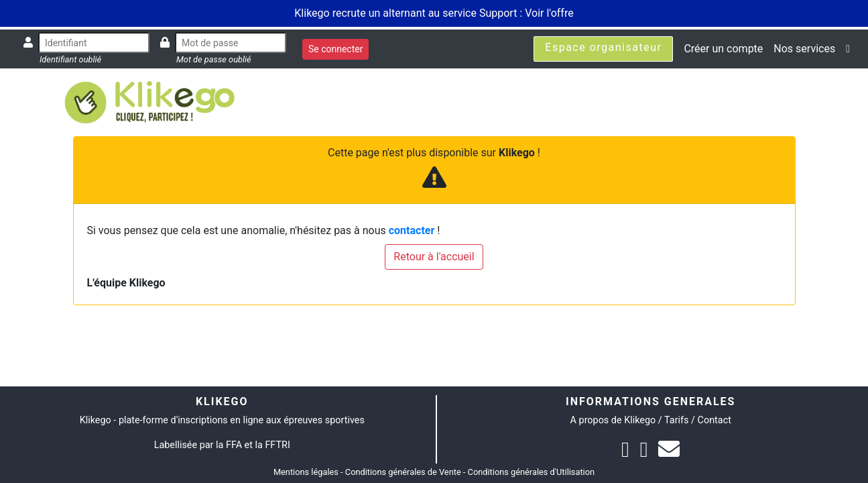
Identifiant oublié (70, 59)
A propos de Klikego (613, 420)
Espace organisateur (603, 47)
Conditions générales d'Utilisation (532, 472)
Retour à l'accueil (434, 257)
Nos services (804, 49)
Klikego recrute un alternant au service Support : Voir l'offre (434, 13)
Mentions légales (306, 472)
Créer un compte (723, 49)
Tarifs (676, 420)
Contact (715, 420)
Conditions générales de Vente (403, 472)
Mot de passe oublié (214, 59)
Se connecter (335, 49)
